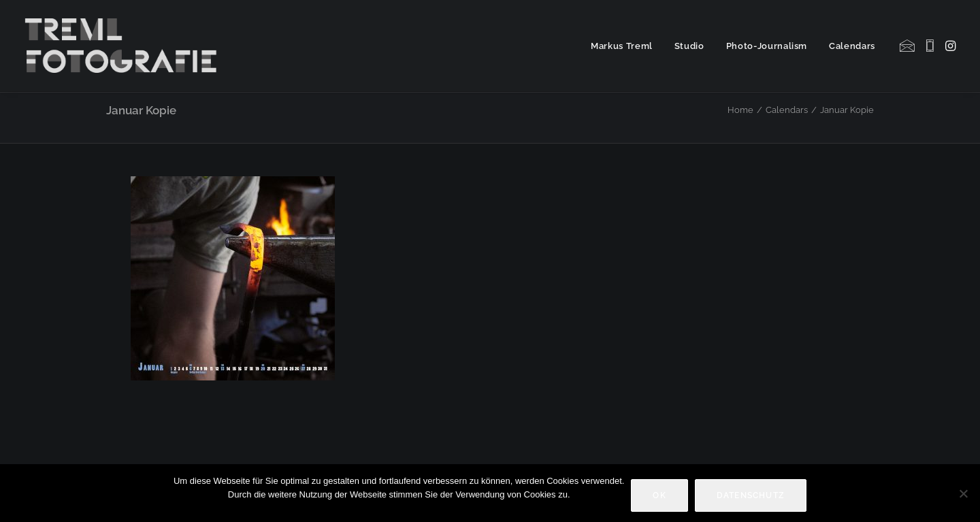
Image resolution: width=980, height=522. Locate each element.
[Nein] (963, 493)
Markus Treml (622, 46)
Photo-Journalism (767, 46)
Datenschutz (751, 495)
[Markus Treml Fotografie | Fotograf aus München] (124, 46)
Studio (689, 46)
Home (740, 110)
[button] (908, 46)
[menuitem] (622, 46)
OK (659, 495)
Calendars (852, 46)
